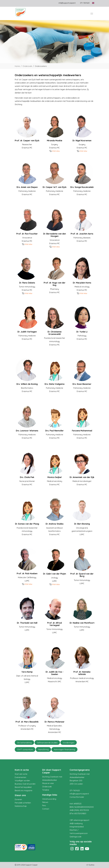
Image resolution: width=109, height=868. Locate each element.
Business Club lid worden (25, 784)
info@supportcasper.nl (67, 3)
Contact (46, 809)
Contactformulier (77, 797)
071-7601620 (75, 790)
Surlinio (92, 865)
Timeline (46, 790)
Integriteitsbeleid (77, 827)
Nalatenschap (21, 806)
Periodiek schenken (23, 803)
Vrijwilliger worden (22, 781)
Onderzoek (27, 66)
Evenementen (20, 777)
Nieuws (45, 802)
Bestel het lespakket (23, 787)
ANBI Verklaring (76, 823)
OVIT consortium (25, 749)
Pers (44, 805)
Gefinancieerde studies (47, 743)
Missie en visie (48, 783)
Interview (56, 151)
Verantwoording (49, 799)
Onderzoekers (41, 66)
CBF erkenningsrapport (79, 820)
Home (17, 66)
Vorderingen (69, 743)
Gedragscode (75, 837)
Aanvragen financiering (64, 749)
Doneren (18, 799)
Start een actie (21, 774)
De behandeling (24, 743)
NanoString (43, 749)
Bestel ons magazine (24, 790)
